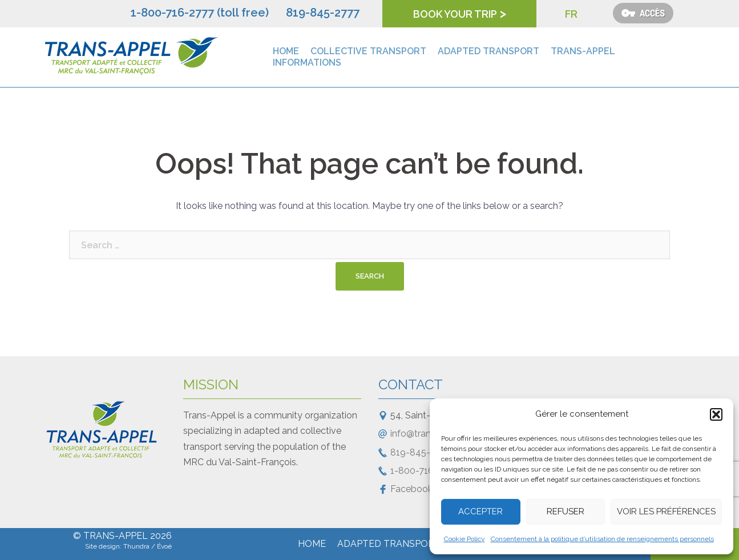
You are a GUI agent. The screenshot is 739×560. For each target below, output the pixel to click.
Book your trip (455, 14)
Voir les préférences (666, 511)
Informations (307, 63)
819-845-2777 (323, 13)
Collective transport (368, 51)
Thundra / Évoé (148, 546)
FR (571, 14)
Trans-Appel (583, 51)
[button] (716, 414)
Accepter (480, 511)
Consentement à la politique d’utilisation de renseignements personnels (602, 539)
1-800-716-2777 (424, 471)
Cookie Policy (465, 539)
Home (286, 51)
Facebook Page (423, 489)
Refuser (566, 511)
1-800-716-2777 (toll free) (200, 13)
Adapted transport (488, 51)
